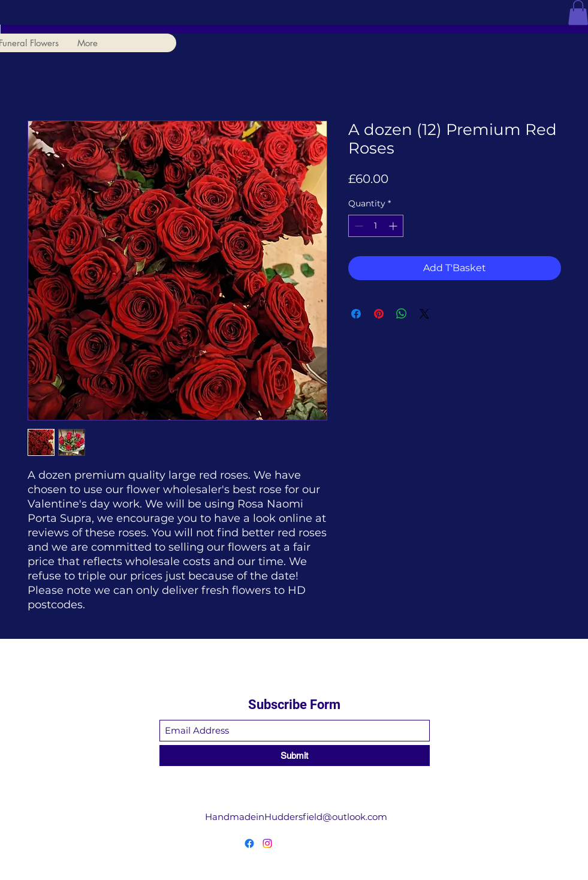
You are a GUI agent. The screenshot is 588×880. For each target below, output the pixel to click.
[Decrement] (358, 226)
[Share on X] (424, 314)
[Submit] (295, 756)
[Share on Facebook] (356, 314)
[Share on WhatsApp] (402, 314)
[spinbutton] (376, 226)
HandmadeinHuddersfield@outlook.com (296, 817)
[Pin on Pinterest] (379, 314)
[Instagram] (267, 843)
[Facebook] (249, 843)
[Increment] (394, 226)
